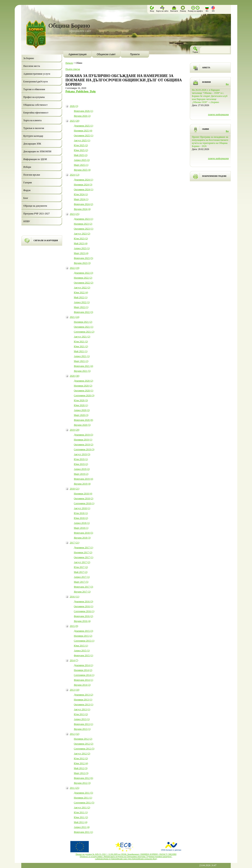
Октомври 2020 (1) (84, 391)
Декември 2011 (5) (83, 793)
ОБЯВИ (205, 129)
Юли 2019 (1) (81, 459)
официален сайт (80, 31)
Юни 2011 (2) (81, 817)
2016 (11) (75, 597)
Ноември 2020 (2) (83, 386)
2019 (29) (75, 430)
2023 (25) (75, 214)
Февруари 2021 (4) (83, 366)
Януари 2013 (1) (82, 729)
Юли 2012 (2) (81, 758)
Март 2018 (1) (81, 528)
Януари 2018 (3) (82, 538)
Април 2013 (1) (82, 719)
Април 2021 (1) (82, 356)
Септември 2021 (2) (84, 332)
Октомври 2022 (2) (84, 283)
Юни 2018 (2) (81, 518)
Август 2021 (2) (82, 337)
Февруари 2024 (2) (83, 204)
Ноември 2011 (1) (83, 798)
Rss (227, 84)
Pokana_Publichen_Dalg (80, 91)
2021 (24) (75, 317)
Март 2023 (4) (81, 253)
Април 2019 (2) (82, 469)
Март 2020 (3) (81, 415)
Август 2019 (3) (82, 454)
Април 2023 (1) (82, 248)
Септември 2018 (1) (84, 503)
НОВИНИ (206, 82)
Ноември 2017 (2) (83, 552)
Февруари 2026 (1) (83, 111)
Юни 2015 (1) (81, 646)
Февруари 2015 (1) (83, 655)
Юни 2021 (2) (81, 346)
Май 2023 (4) (81, 243)
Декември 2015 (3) (83, 631)
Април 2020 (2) (82, 410)
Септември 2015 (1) (84, 641)
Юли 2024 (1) (81, 194)
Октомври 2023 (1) (84, 229)
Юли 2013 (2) (81, 714)
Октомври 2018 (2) (84, 498)
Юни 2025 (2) (81, 150)
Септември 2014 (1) (84, 675)
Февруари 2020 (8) (83, 420)
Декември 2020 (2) (83, 381)
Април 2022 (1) (82, 302)
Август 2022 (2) (82, 288)
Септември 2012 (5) (84, 749)
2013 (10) (75, 690)
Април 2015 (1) (82, 651)
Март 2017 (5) (81, 582)
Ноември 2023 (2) (83, 224)
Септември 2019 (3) (84, 449)
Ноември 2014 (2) (83, 670)
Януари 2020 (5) (82, 425)
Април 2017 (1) (82, 577)
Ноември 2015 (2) (83, 636)
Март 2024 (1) (81, 199)
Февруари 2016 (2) (83, 616)
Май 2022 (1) (81, 297)
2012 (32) (75, 734)
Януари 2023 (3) (82, 263)
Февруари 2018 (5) (83, 533)
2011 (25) (75, 788)
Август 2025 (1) (82, 140)
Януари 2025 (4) (82, 170)
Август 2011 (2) (82, 808)
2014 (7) (74, 660)
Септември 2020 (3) (84, 395)
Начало (69, 63)
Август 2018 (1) (82, 508)
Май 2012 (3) (81, 768)
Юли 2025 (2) (81, 145)
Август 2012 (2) (82, 754)
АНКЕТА (206, 68)
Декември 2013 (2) (83, 695)
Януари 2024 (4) (82, 209)
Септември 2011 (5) (84, 803)
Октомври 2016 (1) (84, 606)
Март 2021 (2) (81, 361)
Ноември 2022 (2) (83, 278)
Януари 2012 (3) (82, 783)
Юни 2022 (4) (81, 292)
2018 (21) (75, 489)
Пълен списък (73, 69)
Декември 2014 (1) (83, 665)
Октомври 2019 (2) (84, 445)
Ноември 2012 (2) (83, 739)
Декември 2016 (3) (83, 601)
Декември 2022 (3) (83, 273)
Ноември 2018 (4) (83, 494)
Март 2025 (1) (81, 165)
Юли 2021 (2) (81, 342)
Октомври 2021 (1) (84, 327)
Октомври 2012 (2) (84, 744)
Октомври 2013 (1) (84, 704)
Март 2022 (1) (81, 307)
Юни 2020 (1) (81, 405)
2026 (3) (74, 106)
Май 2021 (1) (81, 351)
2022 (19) (75, 268)
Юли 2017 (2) (81, 567)
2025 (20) (75, 121)
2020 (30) (75, 376)
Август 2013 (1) (82, 709)
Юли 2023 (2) (81, 239)
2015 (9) (74, 626)
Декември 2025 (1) (83, 126)
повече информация (218, 114)
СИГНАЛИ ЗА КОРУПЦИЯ (46, 241)
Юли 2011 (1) (81, 812)
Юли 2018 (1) (81, 513)
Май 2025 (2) (81, 155)
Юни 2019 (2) (81, 464)
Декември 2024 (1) (83, 180)
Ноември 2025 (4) (83, 131)
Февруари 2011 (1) (83, 832)
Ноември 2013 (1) (83, 700)
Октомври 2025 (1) (84, 136)
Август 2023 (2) (82, 234)
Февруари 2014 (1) (83, 680)
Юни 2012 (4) (81, 763)
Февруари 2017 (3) (83, 587)
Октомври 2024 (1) (84, 189)
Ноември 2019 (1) (83, 440)
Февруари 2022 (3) (83, 312)
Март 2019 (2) (81, 474)
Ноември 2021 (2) (83, 322)
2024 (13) (75, 175)
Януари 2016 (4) (82, 621)
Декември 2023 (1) (83, 219)
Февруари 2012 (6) (83, 778)
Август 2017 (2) (82, 562)
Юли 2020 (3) (81, 400)
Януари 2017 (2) (82, 592)
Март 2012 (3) (81, 773)
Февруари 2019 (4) (83, 479)
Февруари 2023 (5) (83, 258)
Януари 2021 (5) (82, 371)
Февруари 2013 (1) (83, 724)
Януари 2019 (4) (82, 484)
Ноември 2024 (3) (83, 185)
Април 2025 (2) (82, 160)
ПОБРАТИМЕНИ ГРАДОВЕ (214, 176)
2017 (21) (75, 543)
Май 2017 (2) (81, 572)
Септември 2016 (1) (84, 611)
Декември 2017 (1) (83, 548)
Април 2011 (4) (82, 827)
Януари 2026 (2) (82, 116)
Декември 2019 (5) (83, 435)
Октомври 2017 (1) (84, 557)
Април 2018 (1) (82, 523)
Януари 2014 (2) (82, 685)
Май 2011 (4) (81, 822)
